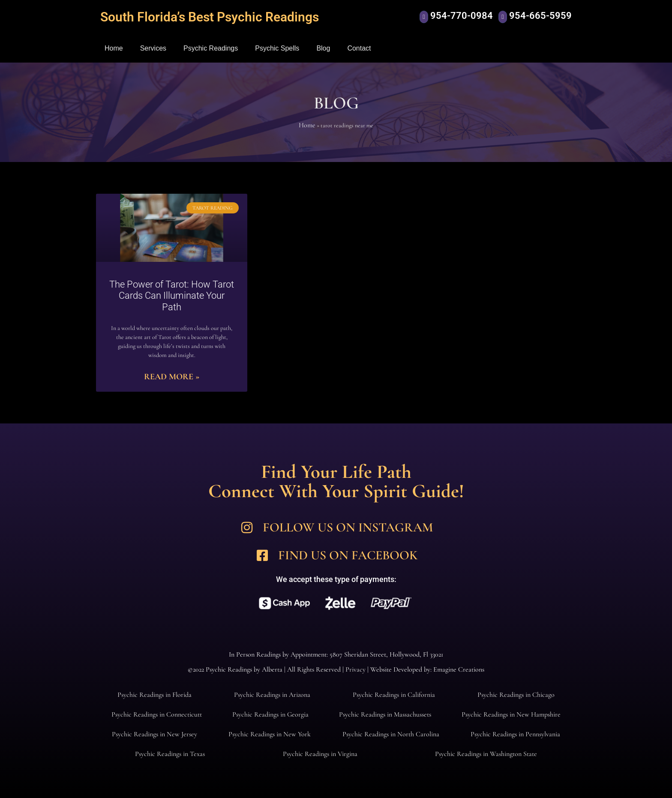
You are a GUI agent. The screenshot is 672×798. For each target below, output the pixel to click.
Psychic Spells (277, 48)
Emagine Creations (459, 669)
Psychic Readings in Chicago (516, 695)
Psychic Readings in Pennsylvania (515, 734)
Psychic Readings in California (394, 695)
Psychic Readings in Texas (170, 754)
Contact (359, 48)
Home (114, 48)
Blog (323, 48)
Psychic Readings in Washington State (486, 754)
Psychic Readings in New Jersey (154, 734)
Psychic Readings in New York (270, 734)
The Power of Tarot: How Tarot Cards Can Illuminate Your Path (172, 296)
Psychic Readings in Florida (154, 695)
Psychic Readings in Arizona (272, 695)
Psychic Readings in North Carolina (391, 734)
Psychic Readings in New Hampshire (511, 714)
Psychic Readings (211, 48)
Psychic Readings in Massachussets (385, 714)
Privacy (355, 669)
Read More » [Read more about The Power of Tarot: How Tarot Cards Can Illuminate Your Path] (172, 377)
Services (153, 48)
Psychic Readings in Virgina (320, 754)
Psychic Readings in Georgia (270, 714)
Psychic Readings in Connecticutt (157, 714)
